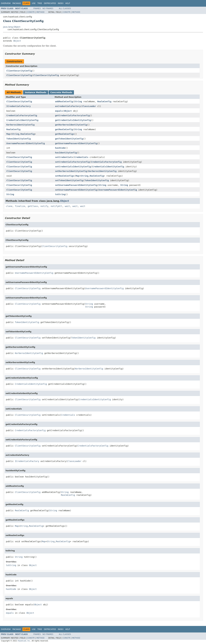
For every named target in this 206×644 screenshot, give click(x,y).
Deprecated (50, 3)
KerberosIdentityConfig (20, 125)
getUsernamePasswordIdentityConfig (76, 143)
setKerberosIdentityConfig (71, 171)
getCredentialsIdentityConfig (73, 120)
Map (8, 134)
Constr (31, 12)
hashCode (60, 148)
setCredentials (64, 157)
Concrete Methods (61, 92)
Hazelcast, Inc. (24, 641)
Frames (37, 8)
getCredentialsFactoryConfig (72, 115)
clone (9, 206)
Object (17, 41)
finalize (20, 206)
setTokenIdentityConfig (69, 180)
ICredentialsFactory (19, 106)
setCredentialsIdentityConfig (73, 167)
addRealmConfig (64, 101)
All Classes (65, 8)
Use (34, 3)
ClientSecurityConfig (19, 71)
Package (17, 3)
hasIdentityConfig (66, 153)
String (78, 101)
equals (59, 111)
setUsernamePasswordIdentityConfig (76, 185)
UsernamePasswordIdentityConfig (26, 143)
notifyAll (56, 206)
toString (60, 194)
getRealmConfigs (65, 134)
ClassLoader (89, 106)
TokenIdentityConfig (19, 139)
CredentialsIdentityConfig (22, 120)
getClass (33, 206)
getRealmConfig (64, 129)
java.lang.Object (12, 27)
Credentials (81, 157)
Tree (40, 3)
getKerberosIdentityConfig (71, 125)
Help (68, 3)
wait (67, 206)
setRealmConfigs (65, 176)
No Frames (48, 8)
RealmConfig (104, 101)
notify (44, 206)
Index (61, 3)
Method (40, 12)
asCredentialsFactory (68, 106)
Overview (6, 3)
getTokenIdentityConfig (69, 139)
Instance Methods (36, 92)
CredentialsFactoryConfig (22, 115)
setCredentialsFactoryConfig (72, 162)
